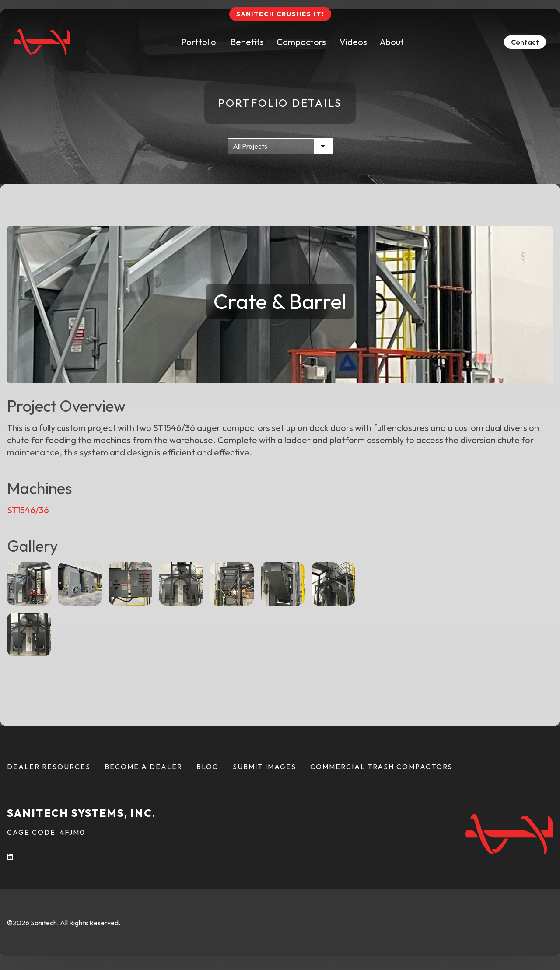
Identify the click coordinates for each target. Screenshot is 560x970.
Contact (525, 42)
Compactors (301, 42)
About (392, 42)
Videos (353, 42)
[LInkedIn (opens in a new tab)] (10, 857)
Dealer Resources (49, 767)
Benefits (247, 42)
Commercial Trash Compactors (381, 767)
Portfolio (199, 42)
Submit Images (264, 767)
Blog (208, 767)
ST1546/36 (28, 510)
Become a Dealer (143, 767)
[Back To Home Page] (42, 42)
